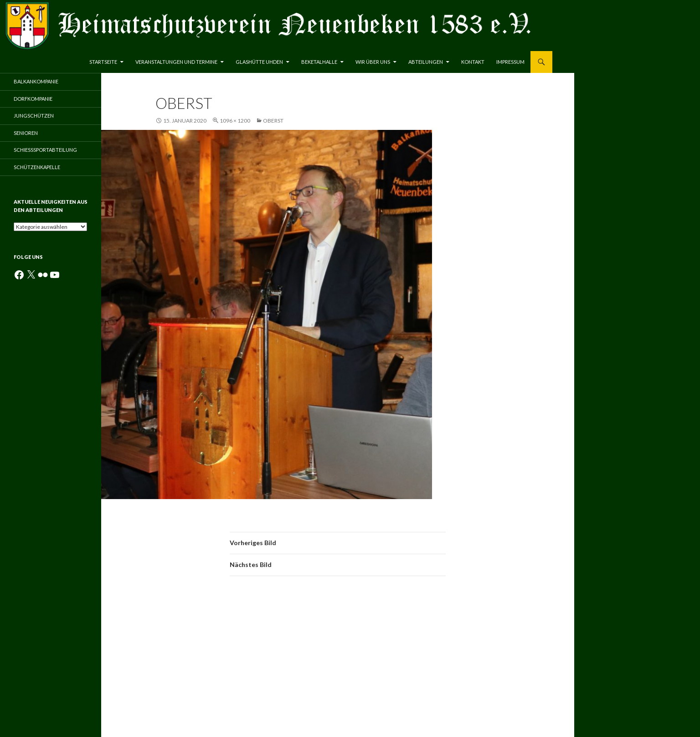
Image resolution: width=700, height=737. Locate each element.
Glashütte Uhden (259, 62)
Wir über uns (373, 62)
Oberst (273, 121)
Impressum (510, 62)
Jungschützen (34, 116)
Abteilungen (426, 62)
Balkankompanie (36, 81)
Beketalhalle (319, 62)
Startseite (103, 62)
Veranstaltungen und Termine (176, 62)
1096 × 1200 (235, 121)
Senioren (26, 133)
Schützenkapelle (37, 167)
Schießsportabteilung (45, 150)
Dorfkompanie (33, 99)
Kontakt (473, 62)
